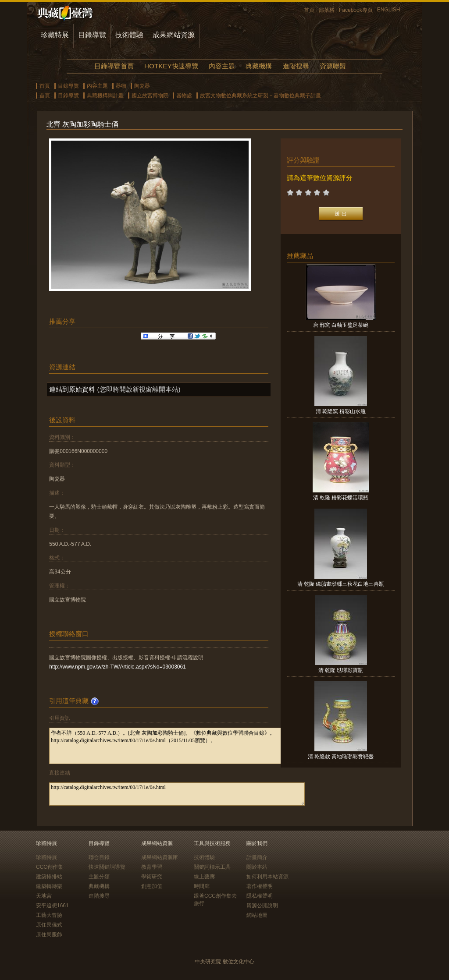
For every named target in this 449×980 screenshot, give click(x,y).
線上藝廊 (204, 877)
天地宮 (44, 896)
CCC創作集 (50, 867)
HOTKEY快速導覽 (171, 66)
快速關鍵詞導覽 (107, 867)
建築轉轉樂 (49, 886)
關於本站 (257, 867)
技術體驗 (129, 35)
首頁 (309, 10)
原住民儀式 (49, 925)
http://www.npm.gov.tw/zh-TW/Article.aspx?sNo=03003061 (118, 667)
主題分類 (99, 877)
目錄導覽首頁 (114, 66)
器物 (121, 86)
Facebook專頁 (356, 10)
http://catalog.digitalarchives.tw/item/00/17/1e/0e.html (177, 794)
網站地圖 (257, 915)
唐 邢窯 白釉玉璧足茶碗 (341, 325)
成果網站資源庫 (160, 857)
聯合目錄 (99, 857)
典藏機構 (259, 66)
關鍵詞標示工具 (212, 867)
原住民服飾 (49, 934)
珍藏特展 (55, 35)
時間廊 (202, 886)
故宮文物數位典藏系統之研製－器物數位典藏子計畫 (260, 96)
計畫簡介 (257, 857)
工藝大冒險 (49, 915)
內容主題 (222, 66)
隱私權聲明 (260, 896)
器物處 (184, 96)
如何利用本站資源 (267, 877)
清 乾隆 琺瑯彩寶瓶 (341, 670)
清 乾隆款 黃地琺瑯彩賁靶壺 (341, 757)
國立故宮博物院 (150, 96)
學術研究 (152, 877)
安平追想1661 (52, 906)
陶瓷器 (142, 86)
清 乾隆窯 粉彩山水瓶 (341, 411)
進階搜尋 (296, 66)
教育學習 (152, 867)
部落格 (327, 10)
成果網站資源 (174, 35)
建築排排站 (49, 877)
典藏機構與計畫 (105, 96)
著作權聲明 (260, 886)
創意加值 (152, 886)
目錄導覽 (92, 35)
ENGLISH (389, 10)
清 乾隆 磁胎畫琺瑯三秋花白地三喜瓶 (341, 584)
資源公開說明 (262, 906)
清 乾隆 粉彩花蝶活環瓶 (341, 498)
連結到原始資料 (72, 389)
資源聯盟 (333, 66)
